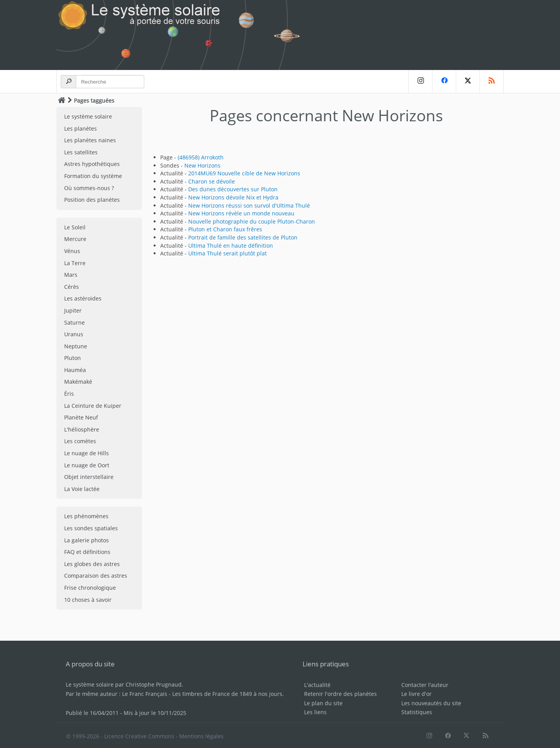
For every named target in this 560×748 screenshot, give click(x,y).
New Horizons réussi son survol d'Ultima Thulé (249, 205)
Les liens (315, 712)
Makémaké (78, 382)
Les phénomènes (86, 516)
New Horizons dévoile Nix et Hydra (233, 197)
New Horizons (202, 165)
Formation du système (93, 176)
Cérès (72, 287)
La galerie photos (87, 540)
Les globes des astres (92, 564)
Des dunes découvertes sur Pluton (233, 189)
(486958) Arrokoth (201, 157)
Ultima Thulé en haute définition (231, 246)
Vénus (72, 251)
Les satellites (81, 152)
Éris (69, 394)
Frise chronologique (90, 588)
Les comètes (80, 441)
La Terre (75, 263)
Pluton (73, 358)
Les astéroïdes (83, 298)
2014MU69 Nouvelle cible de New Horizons (244, 173)
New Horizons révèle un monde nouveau (241, 213)
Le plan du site (323, 703)
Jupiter (73, 310)
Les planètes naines (90, 140)
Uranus (74, 334)
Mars (71, 275)
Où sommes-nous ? (89, 188)
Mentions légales (201, 736)
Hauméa (75, 370)
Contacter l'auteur (425, 685)
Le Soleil (75, 227)
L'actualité (317, 685)
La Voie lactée (82, 489)
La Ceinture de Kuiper (93, 406)
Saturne (74, 322)
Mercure (75, 239)
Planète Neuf (81, 417)
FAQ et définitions (87, 552)
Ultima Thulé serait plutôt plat (227, 253)
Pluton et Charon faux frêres (225, 229)
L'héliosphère (82, 429)
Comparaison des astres (96, 576)
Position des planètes (92, 200)
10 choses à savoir (88, 600)
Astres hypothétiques (92, 164)
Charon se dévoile (212, 181)
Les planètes (80, 128)
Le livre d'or (416, 694)
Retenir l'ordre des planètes (340, 694)
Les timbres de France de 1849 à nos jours (227, 694)
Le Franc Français (145, 694)
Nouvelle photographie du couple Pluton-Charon (252, 221)
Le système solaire (88, 116)
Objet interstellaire (89, 477)
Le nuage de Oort (87, 465)
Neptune (76, 346)
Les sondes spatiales (91, 528)
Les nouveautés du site (431, 703)
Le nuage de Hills (87, 453)
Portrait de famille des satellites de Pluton (243, 237)
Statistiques (417, 712)
